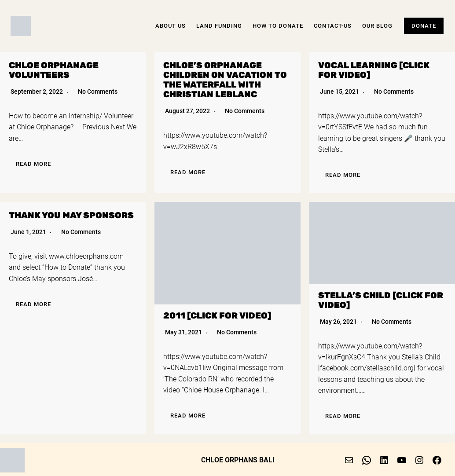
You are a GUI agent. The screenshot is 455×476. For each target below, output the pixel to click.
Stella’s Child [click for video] (381, 300)
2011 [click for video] (217, 316)
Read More (33, 164)
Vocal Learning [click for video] (374, 70)
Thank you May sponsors (71, 215)
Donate (424, 26)
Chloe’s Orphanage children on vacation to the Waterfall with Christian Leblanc (225, 80)
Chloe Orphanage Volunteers (54, 70)
